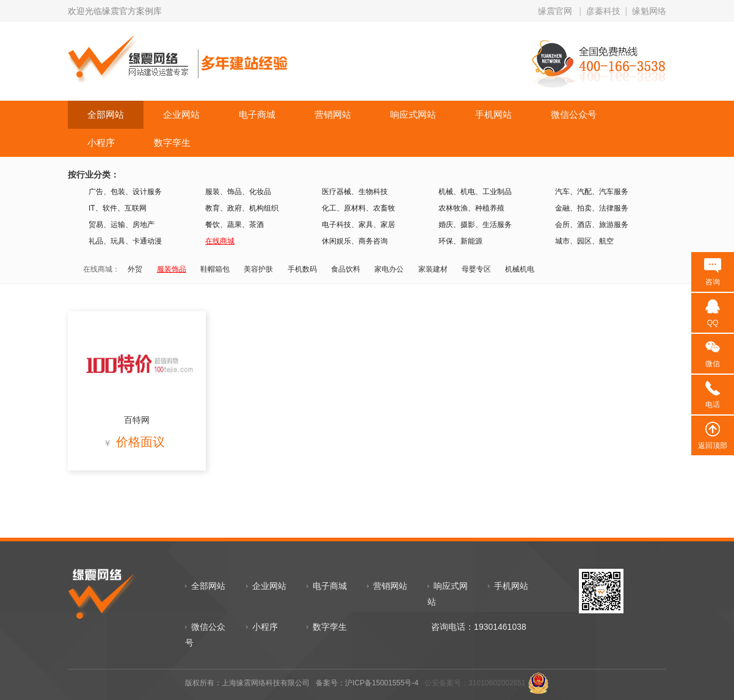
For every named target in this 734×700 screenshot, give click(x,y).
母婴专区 (476, 269)
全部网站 (106, 114)
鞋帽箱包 (215, 269)
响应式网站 (413, 114)
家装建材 (433, 269)
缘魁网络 (649, 11)
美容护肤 (258, 269)
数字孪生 (172, 143)
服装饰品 (172, 269)
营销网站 (333, 114)
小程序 (101, 143)
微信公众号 (574, 114)
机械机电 (520, 269)
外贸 (135, 269)
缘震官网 (555, 11)
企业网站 (181, 114)
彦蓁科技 (603, 11)
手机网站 (493, 114)
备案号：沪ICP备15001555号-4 (367, 683)
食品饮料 (346, 269)
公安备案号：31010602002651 (475, 683)
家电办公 (389, 269)
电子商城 (257, 114)
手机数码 (302, 269)
